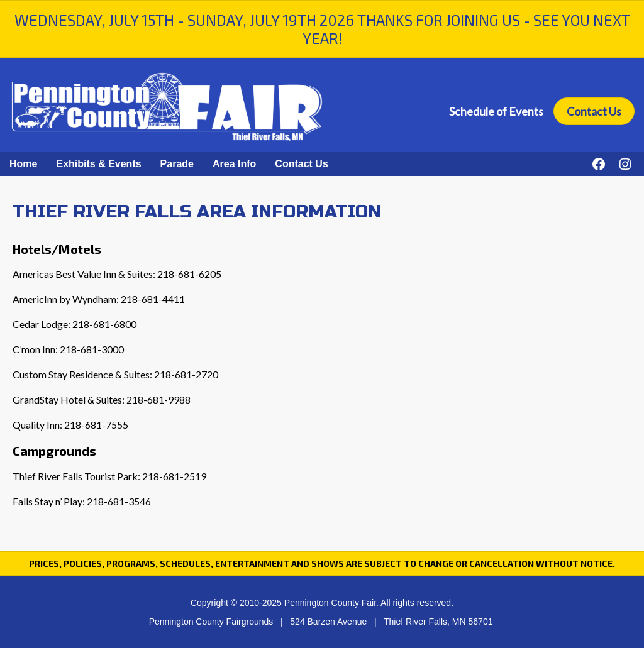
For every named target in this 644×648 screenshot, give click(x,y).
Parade (177, 164)
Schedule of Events (496, 111)
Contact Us (594, 111)
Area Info (234, 164)
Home (23, 164)
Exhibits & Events (98, 164)
